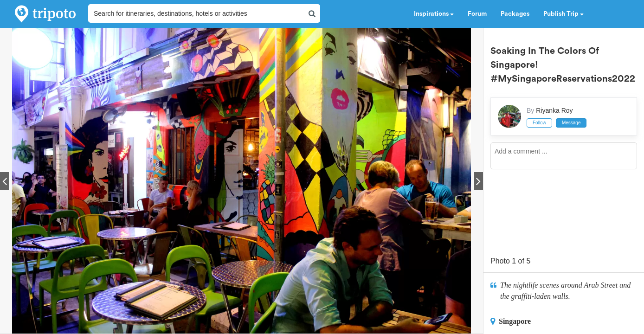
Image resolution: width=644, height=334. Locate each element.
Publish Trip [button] (563, 14)
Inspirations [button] (434, 14)
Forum (477, 14)
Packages (515, 14)
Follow (539, 123)
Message (571, 123)
